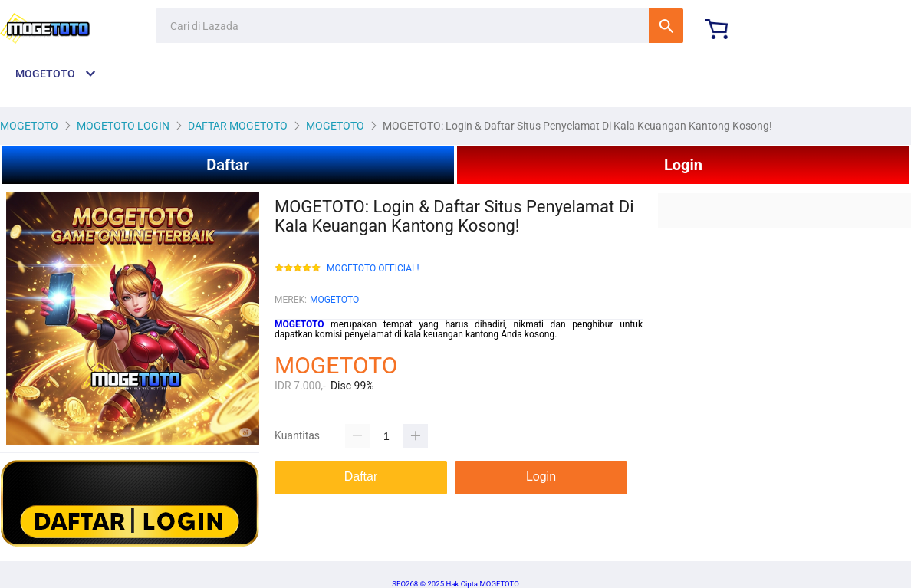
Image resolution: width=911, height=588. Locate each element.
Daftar (228, 165)
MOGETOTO (334, 300)
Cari (666, 26)
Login (683, 165)
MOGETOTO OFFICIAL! (373, 269)
